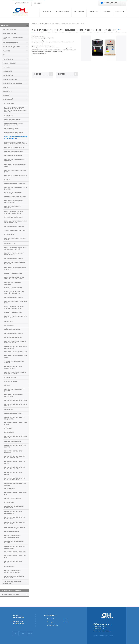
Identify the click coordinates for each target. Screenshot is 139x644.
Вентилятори (7, 91)
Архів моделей (8, 99)
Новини (107, 11)
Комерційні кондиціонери (12, 47)
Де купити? (79, 11)
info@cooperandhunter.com (102, 631)
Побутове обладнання (18, 616)
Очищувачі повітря (9, 33)
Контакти (120, 11)
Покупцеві (94, 11)
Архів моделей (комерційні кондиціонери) (12, 582)
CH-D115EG (68, 74)
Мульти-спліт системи (10, 43)
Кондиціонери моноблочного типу (13, 38)
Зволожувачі (7, 71)
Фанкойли (6, 51)
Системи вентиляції (9, 63)
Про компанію (63, 11)
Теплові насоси (8, 59)
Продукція (47, 11)
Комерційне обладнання (18, 623)
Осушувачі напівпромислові (13, 83)
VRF (4, 55)
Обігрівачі (6, 67)
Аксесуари (6, 95)
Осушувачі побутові (10, 79)
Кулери (5, 87)
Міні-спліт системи (9, 29)
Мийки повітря (8, 75)
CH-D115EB (43, 74)
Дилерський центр (53, 625)
